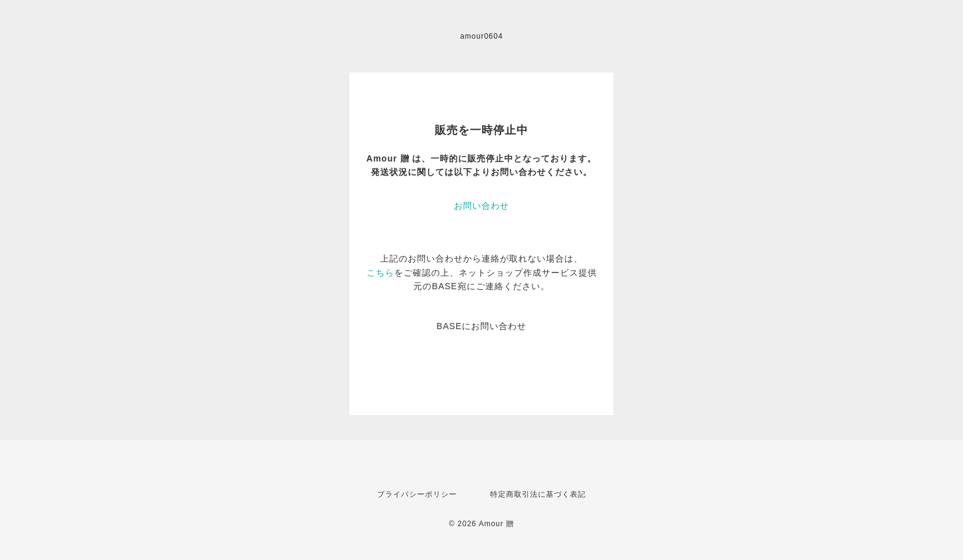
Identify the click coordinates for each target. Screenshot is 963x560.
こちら (380, 273)
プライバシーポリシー (417, 494)
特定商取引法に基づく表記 (538, 494)
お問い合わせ (481, 206)
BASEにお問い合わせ (481, 326)
